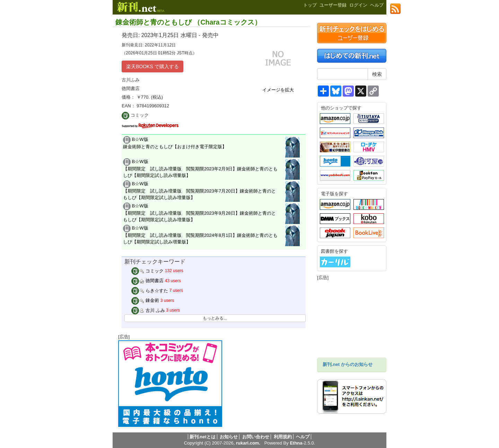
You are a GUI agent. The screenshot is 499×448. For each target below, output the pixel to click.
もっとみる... (215, 318)
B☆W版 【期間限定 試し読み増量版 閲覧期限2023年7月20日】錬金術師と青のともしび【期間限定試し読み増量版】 (199, 190)
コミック (148, 271)
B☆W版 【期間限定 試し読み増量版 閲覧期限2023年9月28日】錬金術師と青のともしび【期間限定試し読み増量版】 (199, 213)
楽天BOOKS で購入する (152, 66)
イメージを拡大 (278, 90)
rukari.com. (248, 443)
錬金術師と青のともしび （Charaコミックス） (188, 22)
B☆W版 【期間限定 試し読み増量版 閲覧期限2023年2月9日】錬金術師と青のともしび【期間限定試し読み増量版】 (200, 168)
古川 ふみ (148, 310)
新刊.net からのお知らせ (348, 364)
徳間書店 (148, 281)
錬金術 (145, 300)
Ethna (296, 443)
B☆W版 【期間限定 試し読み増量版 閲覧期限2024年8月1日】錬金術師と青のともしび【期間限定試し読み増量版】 (200, 235)
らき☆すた (150, 291)
